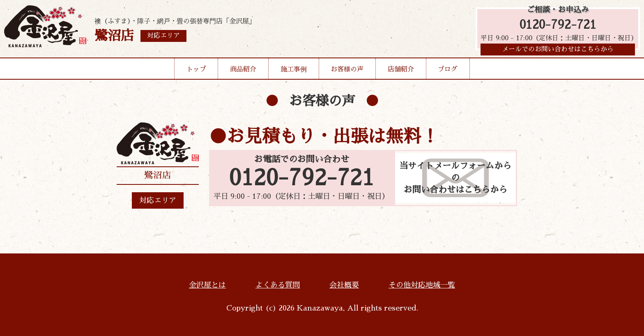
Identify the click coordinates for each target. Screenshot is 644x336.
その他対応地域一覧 (422, 285)
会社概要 (344, 285)
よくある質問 (278, 285)
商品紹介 (243, 71)
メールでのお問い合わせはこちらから (558, 51)
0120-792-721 (558, 26)
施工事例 (294, 71)
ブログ (448, 71)
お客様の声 (347, 71)
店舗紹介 (401, 71)
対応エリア (158, 200)
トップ (196, 71)
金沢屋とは (207, 285)
